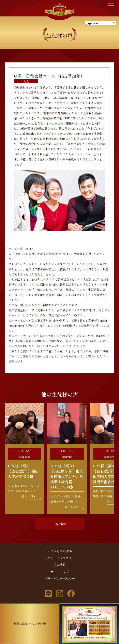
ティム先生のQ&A (60, 551)
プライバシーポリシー (60, 579)
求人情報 (60, 565)
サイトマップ (60, 572)
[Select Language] (101, 23)
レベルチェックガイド (60, 558)
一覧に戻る (60, 524)
